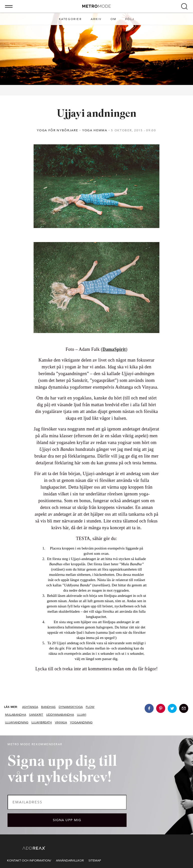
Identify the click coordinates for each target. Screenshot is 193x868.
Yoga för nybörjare (57, 130)
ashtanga (30, 707)
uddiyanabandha (60, 715)
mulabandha (16, 715)
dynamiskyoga (71, 707)
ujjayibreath (42, 722)
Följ (130, 19)
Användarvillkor (70, 860)
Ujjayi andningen (97, 114)
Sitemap (95, 860)
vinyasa (61, 722)
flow (90, 707)
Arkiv (96, 19)
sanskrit (36, 715)
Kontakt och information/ (29, 860)
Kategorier (70, 19)
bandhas (48, 707)
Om (113, 19)
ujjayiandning (17, 722)
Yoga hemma (95, 130)
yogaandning (81, 722)
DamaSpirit (114, 349)
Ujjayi (82, 715)
